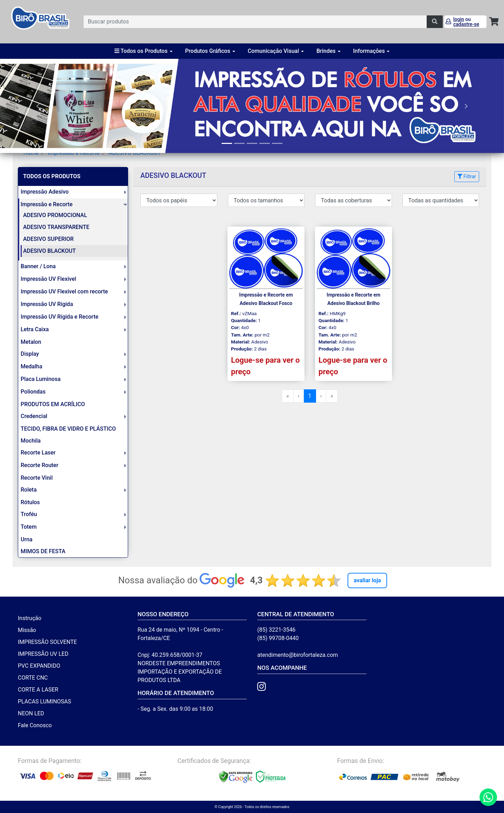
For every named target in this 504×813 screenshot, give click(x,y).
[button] (38, 106)
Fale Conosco (35, 725)
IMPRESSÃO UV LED (43, 654)
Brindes (328, 51)
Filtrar (467, 176)
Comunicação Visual (276, 51)
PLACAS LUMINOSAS (44, 701)
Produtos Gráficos (210, 51)
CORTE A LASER (38, 690)
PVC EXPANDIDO (39, 666)
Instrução (30, 618)
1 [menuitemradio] (310, 396)
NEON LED (31, 713)
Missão (27, 630)
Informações (372, 51)
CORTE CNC (33, 678)
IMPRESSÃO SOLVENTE (47, 642)
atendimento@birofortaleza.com (298, 655)
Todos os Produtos (143, 51)
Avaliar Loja (367, 580)
